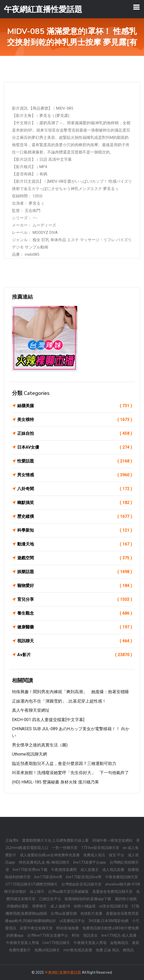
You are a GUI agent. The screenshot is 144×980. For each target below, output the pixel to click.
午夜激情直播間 (64, 870)
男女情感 (75, 475)
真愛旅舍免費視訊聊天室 (112, 892)
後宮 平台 (116, 855)
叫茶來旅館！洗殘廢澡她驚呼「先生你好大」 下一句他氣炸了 (70, 773)
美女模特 (75, 420)
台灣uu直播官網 (64, 913)
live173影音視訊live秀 (84, 877)
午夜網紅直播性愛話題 (63, 972)
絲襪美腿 (75, 406)
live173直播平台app (90, 862)
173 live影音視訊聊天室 (100, 848)
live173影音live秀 (48, 877)
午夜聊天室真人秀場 (22, 943)
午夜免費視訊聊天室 (122, 877)
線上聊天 (37, 892)
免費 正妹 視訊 (107, 950)
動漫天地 (75, 544)
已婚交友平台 (50, 899)
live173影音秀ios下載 (30, 870)
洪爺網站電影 (17, 906)
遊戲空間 (75, 558)
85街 (76, 935)
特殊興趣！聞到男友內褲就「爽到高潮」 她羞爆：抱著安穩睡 (70, 692)
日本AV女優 (75, 447)
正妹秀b (12, 840)
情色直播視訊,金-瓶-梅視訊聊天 (44, 862)
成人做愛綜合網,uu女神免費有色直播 (50, 855)
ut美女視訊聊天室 (114, 906)
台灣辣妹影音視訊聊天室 (81, 884)
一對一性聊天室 (65, 848)
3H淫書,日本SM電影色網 (108, 921)
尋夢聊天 (39, 906)
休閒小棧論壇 (85, 906)
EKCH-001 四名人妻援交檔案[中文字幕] (48, 720)
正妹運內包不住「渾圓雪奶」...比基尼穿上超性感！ (59, 701)
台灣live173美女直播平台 (48, 935)
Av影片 (75, 655)
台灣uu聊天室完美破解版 (68, 892)
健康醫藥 (75, 627)
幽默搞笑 (75, 503)
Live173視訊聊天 (56, 943)
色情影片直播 (91, 913)
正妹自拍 (75, 433)
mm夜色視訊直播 (78, 950)
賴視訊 (128, 950)
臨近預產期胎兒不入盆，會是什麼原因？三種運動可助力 (64, 764)
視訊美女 (91, 935)
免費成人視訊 (94, 855)
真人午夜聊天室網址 (31, 710)
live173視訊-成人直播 (119, 935)
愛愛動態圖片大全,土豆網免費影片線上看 (55, 840)
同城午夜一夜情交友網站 (112, 840)
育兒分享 (75, 599)
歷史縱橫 (75, 516)
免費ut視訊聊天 (47, 950)
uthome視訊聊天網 (29, 754)
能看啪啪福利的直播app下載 (88, 899)
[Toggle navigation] (136, 7)
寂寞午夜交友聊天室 (36, 928)
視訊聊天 (75, 641)
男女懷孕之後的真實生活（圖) (40, 745)
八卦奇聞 (75, 489)
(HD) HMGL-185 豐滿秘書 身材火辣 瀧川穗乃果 (55, 782)
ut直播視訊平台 (72, 921)
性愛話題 (75, 461)
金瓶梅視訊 (119, 943)
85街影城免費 (68, 928)
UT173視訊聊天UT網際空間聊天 (32, 884)
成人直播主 (89, 870)
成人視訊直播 (113, 870)
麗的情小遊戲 (126, 899)
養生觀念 (75, 613)
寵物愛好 (75, 586)
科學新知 (75, 530)
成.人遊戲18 (60, 906)
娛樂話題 (75, 572)
